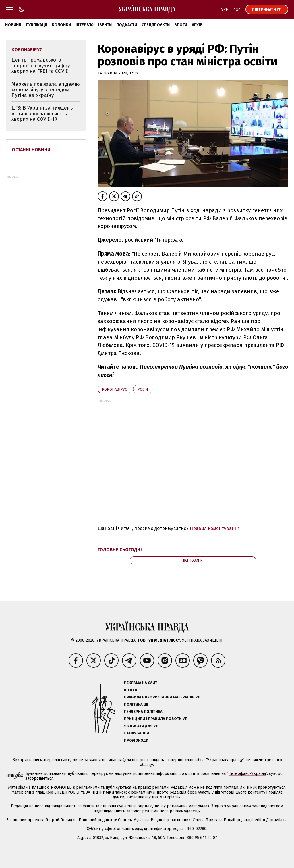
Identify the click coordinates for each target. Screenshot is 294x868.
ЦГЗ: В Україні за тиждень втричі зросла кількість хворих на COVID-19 (42, 114)
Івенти (105, 25)
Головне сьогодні (120, 550)
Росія (143, 389)
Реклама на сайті (141, 683)
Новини (13, 25)
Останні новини (31, 150)
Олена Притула (207, 820)
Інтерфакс (170, 240)
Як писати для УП (141, 726)
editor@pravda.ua (271, 820)
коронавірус (114, 389)
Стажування (137, 733)
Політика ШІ (136, 704)
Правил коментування (215, 528)
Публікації (36, 25)
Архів (197, 25)
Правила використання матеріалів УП (162, 697)
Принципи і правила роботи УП (156, 719)
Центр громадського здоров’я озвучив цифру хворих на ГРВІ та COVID (41, 66)
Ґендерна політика (143, 712)
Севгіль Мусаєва (133, 820)
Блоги (181, 25)
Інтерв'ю (85, 25)
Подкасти (127, 25)
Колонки (61, 25)
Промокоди (136, 740)
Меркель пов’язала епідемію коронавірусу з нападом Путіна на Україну (46, 90)
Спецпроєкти (156, 25)
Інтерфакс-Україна (248, 774)
